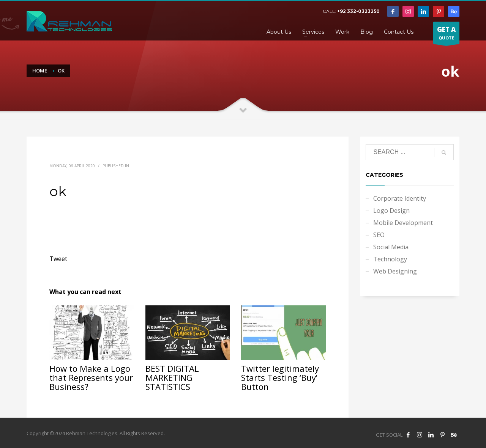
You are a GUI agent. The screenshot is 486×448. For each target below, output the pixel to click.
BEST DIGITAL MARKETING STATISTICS (172, 377)
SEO (379, 235)
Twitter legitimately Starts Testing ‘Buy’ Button (280, 377)
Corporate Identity (400, 198)
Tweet (58, 259)
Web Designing (395, 271)
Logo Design (391, 211)
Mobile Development (403, 223)
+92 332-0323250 (358, 11)
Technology (390, 259)
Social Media (391, 247)
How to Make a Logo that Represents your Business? (91, 377)
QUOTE (446, 35)
